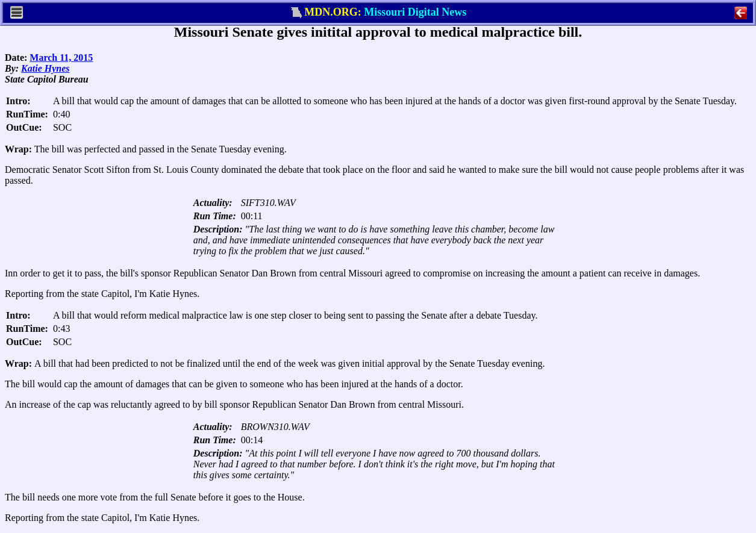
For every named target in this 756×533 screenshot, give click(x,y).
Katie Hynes (45, 68)
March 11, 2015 (61, 58)
